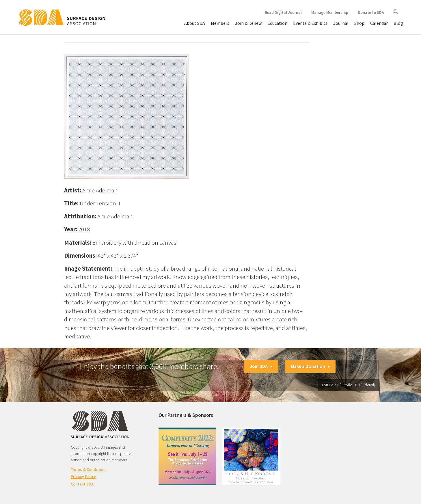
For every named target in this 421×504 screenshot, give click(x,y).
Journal (341, 23)
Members (220, 23)
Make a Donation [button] (310, 366)
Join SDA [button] (261, 366)
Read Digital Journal (283, 12)
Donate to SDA (371, 12)
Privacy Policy (83, 477)
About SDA (195, 23)
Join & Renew (248, 23)
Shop (359, 23)
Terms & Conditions (89, 469)
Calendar (379, 23)
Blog (398, 23)
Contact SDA (82, 484)
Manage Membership (330, 12)
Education (277, 23)
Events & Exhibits (310, 23)
